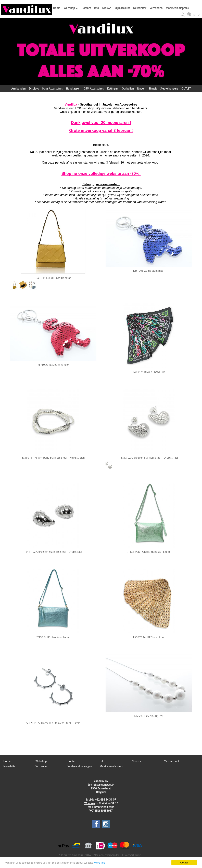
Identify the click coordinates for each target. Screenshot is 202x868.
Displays (34, 89)
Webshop (71, 8)
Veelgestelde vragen (80, 766)
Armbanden (18, 89)
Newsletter (140, 8)
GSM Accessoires (94, 89)
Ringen (141, 89)
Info (96, 8)
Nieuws (107, 8)
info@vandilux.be (104, 807)
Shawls (153, 89)
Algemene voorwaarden (107, 855)
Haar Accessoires (52, 89)
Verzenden (156, 8)
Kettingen (113, 89)
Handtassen (73, 89)
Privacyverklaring (131, 855)
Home (57, 8)
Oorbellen (128, 89)
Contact (86, 8)
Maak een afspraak (177, 8)
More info (99, 863)
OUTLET (186, 89)
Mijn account (122, 8)
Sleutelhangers (169, 89)
